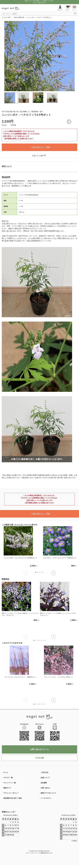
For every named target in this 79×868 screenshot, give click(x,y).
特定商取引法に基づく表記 (13, 798)
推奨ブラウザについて (48, 793)
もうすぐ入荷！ (7, 17)
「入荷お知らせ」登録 (39, 147)
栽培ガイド (7, 788)
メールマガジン (46, 798)
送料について (7, 166)
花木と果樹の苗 (19, 17)
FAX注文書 (39, 758)
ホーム (6, 772)
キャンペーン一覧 (10, 783)
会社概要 (44, 783)
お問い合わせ (45, 788)
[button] (54, 573)
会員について (45, 778)
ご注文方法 (44, 772)
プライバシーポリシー (11, 793)
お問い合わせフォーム (39, 749)
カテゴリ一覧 (8, 778)
